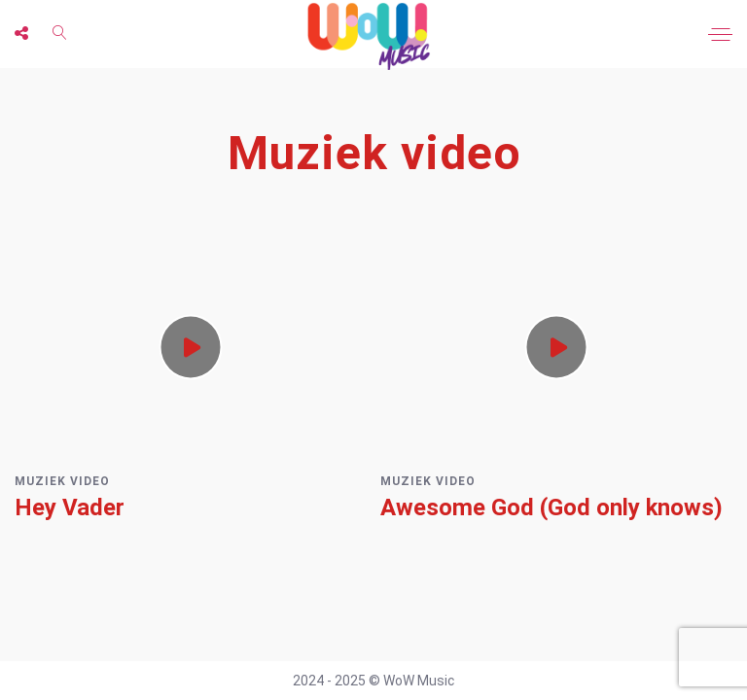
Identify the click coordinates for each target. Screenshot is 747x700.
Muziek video (62, 481)
